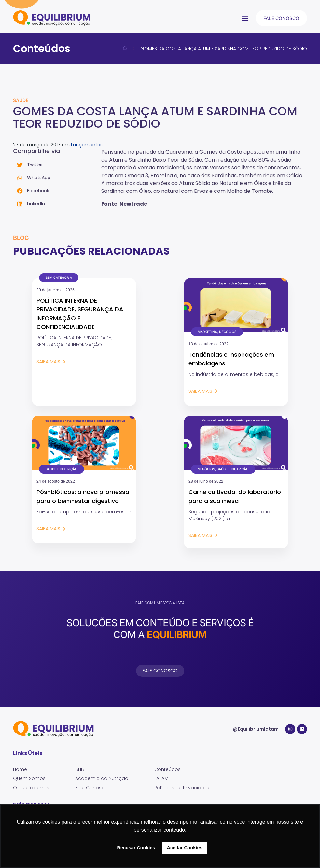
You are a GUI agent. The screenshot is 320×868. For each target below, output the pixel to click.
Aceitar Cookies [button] (185, 848)
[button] (245, 18)
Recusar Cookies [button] (136, 848)
